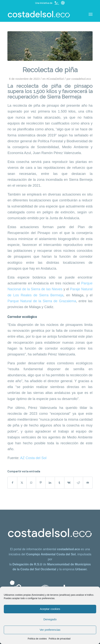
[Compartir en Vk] (69, 483)
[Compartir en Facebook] (12, 483)
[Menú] (91, 14)
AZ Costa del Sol (33, 458)
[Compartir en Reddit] (78, 483)
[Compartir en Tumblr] (59, 483)
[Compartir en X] (22, 483)
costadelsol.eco (81, 79)
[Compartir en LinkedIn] (50, 483)
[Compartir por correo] (88, 483)
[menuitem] (91, 14)
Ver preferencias (50, 630)
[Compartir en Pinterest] (41, 483)
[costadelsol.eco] (41, 14)
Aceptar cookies (50, 609)
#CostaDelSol (55, 79)
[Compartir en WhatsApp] (31, 483)
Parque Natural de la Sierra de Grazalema (42, 301)
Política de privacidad (59, 639)
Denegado (50, 619)
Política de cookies (37, 639)
